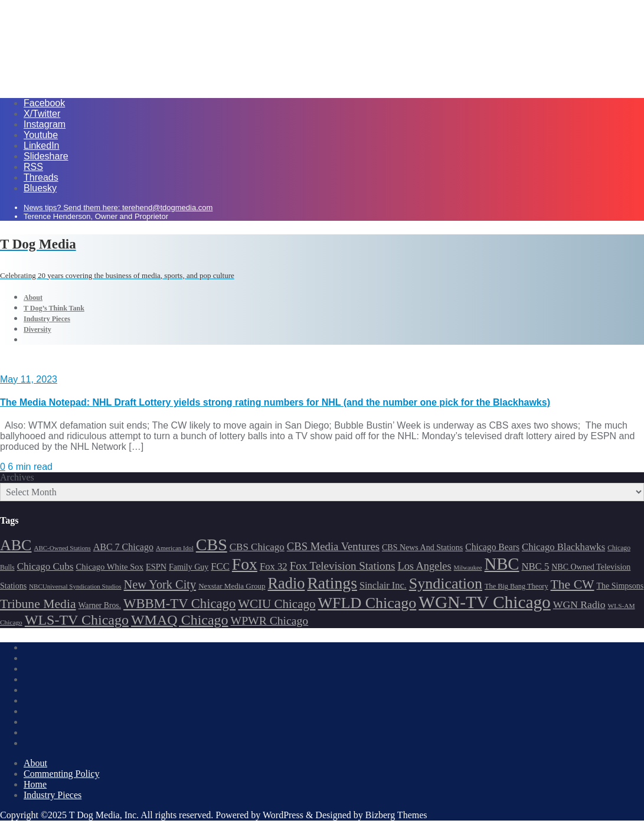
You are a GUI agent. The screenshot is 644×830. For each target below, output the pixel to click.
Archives (17, 477)
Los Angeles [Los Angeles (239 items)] (424, 566)
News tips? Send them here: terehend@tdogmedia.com (118, 207)
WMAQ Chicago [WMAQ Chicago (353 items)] (180, 620)
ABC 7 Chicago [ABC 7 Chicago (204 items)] (123, 547)
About (35, 763)
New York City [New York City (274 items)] (160, 584)
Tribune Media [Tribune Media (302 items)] (38, 604)
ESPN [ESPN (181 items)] (156, 567)
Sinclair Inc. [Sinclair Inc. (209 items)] (383, 585)
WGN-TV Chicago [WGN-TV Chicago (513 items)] (484, 602)
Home (35, 784)
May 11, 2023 (29, 379)
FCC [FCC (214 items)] (220, 566)
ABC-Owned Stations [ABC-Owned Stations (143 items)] (62, 548)
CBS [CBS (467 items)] (212, 545)
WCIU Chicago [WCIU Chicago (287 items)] (277, 604)
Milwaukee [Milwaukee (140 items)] (468, 568)
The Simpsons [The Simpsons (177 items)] (620, 586)
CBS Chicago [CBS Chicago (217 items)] (257, 547)
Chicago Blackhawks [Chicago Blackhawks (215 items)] (563, 547)
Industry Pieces (53, 795)
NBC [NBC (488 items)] (502, 564)
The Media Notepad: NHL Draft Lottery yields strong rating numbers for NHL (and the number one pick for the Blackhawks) (275, 402)
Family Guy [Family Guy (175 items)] (189, 567)
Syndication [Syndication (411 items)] (446, 584)
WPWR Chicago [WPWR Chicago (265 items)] (270, 620)
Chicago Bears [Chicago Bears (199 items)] (492, 547)
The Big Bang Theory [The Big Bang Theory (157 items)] (516, 586)
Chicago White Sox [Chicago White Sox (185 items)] (109, 567)
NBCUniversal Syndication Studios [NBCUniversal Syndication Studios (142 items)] (75, 586)
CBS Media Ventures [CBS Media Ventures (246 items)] (333, 546)
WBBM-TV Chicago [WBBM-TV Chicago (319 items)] (179, 604)
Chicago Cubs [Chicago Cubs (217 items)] (45, 566)
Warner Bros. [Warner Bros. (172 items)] (100, 605)
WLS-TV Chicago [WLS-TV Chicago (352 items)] (77, 620)
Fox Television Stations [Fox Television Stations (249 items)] (343, 566)
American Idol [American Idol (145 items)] (175, 548)
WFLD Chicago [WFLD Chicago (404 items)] (367, 603)
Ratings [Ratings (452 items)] (332, 583)
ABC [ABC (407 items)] (16, 545)
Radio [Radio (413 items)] (287, 584)
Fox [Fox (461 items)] (245, 564)
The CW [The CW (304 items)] (573, 584)
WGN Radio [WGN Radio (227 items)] (579, 604)
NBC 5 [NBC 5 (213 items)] (535, 566)
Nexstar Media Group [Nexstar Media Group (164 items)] (232, 586)
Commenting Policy (61, 774)
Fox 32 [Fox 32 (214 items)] (274, 566)
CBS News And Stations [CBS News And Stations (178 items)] (422, 548)
